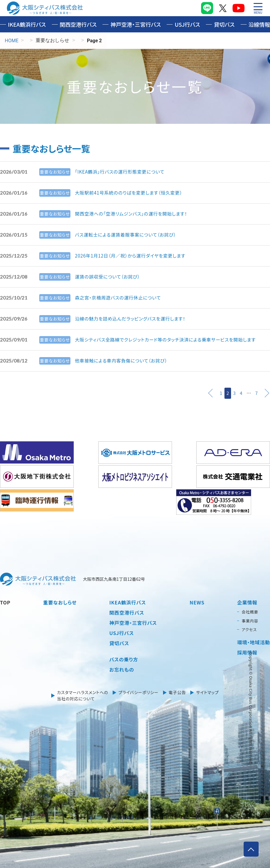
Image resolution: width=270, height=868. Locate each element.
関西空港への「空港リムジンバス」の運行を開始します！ (134, 214)
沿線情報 (259, 24)
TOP (5, 602)
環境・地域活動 (254, 642)
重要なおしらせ (60, 602)
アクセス (249, 629)
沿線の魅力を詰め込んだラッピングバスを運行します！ (133, 319)
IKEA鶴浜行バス (27, 24)
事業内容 (250, 620)
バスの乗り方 (124, 659)
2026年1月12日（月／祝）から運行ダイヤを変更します (134, 256)
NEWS (197, 602)
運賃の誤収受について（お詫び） (109, 277)
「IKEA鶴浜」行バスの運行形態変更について (122, 172)
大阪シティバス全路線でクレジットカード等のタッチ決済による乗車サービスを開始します (171, 340)
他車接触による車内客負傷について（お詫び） (124, 361)
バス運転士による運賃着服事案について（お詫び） (129, 235)
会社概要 (250, 611)
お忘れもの (122, 669)
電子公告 (178, 692)
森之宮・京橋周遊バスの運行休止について (120, 298)
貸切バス (224, 24)
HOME (12, 41)
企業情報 (247, 602)
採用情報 (247, 652)
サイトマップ (208, 692)
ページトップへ (250, 848)
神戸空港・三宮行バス (136, 24)
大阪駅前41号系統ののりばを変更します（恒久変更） (132, 193)
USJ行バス (187, 24)
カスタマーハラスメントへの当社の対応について (82, 695)
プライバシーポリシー (138, 692)
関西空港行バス (78, 24)
